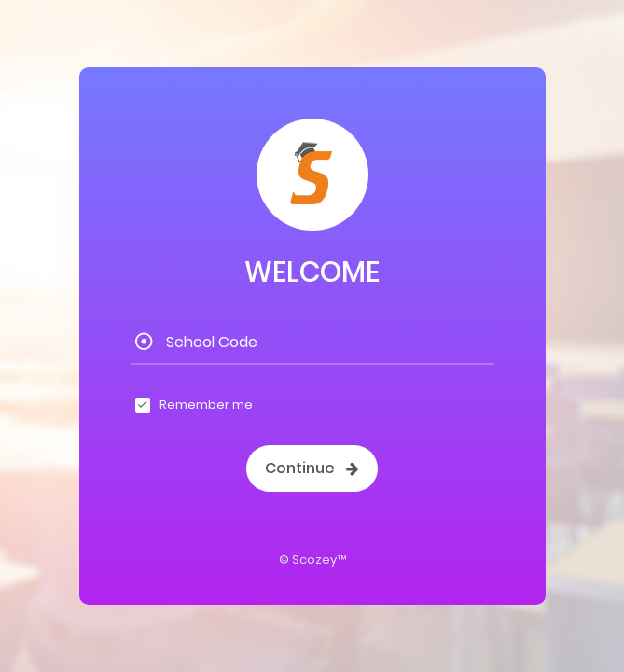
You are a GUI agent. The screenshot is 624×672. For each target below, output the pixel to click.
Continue (312, 468)
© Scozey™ (312, 560)
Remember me (206, 405)
